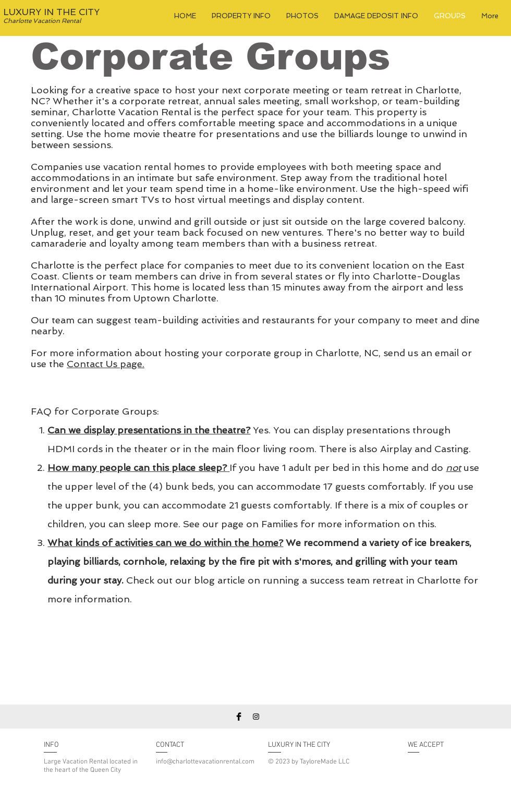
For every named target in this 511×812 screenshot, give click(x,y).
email (448, 353)
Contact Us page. (106, 364)
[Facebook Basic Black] (239, 717)
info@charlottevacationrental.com (205, 762)
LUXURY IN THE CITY (51, 12)
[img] (418, 769)
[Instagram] (256, 717)
